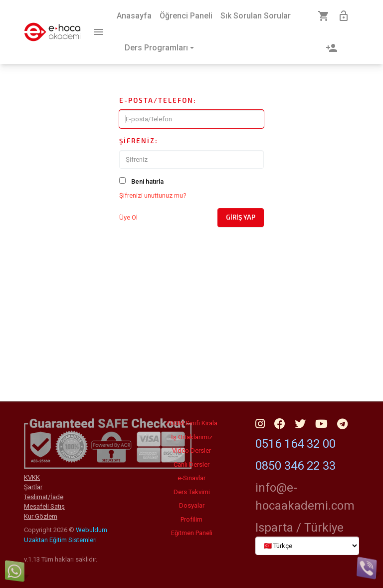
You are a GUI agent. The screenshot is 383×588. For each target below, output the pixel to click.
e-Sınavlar (191, 478)
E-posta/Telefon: (158, 100)
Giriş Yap (241, 217)
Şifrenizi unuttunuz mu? (153, 195)
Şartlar (33, 487)
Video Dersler (191, 450)
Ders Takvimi (192, 492)
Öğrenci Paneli (186, 16)
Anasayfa (134, 16)
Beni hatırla (147, 181)
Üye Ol (128, 217)
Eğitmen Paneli (192, 533)
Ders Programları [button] (156, 48)
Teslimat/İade (44, 497)
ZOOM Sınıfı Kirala (191, 423)
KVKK (32, 477)
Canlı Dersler (191, 464)
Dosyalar (192, 505)
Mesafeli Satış (44, 506)
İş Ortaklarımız (192, 437)
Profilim (191, 519)
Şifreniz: (139, 141)
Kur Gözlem (41, 516)
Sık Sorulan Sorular (256, 16)
